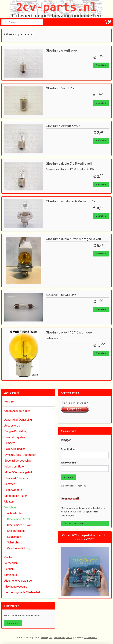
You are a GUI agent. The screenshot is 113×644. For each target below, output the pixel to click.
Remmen (10, 484)
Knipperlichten (16, 531)
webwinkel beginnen (63, 638)
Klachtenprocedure (16, 587)
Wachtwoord (68, 463)
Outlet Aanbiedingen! (17, 411)
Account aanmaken (74, 523)
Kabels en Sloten (15, 467)
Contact (9, 557)
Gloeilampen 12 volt (19, 525)
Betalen (9, 569)
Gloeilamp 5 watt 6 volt (62, 88)
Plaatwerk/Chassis (16, 478)
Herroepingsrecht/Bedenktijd (22, 592)
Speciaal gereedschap (18, 461)
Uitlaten (9, 502)
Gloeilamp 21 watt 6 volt (63, 126)
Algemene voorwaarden (19, 581)
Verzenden (11, 563)
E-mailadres (68, 449)
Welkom (9, 402)
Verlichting (11, 507)
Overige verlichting (19, 548)
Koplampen (14, 537)
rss (51, 638)
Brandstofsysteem (16, 437)
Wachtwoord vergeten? (74, 486)
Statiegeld (11, 575)
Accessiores (12, 426)
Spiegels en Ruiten (16, 496)
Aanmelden (13, 623)
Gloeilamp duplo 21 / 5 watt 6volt (69, 164)
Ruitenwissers (13, 490)
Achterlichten (15, 513)
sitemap (44, 638)
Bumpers (10, 443)
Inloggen (68, 477)
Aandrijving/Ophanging (18, 420)
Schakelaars (15, 543)
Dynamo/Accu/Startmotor (20, 455)
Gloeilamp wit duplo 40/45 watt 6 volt (73, 201)
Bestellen (101, 65)
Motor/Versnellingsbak (19, 472)
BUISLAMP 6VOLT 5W (61, 295)
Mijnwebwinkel (90, 638)
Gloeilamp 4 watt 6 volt (62, 51)
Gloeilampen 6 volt (19, 519)
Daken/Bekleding (15, 449)
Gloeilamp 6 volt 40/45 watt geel (69, 332)
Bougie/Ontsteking (16, 431)
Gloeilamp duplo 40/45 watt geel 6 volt (73, 239)
